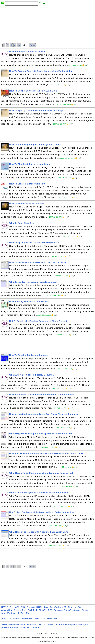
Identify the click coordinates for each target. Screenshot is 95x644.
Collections (27, 619)
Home (4, 619)
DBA (23, 607)
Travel (22, 627)
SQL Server (74, 610)
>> (19, 45)
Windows (11, 613)
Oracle (17, 610)
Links (79, 624)
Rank (32, 45)
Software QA (60, 610)
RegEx (72, 624)
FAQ (29, 627)
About (16, 619)
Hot (10, 619)
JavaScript (55, 607)
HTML (39, 607)
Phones (14, 627)
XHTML (21, 613)
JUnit (71, 607)
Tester (4, 624)
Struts (85, 610)
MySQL (78, 607)
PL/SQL (43, 610)
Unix (3, 613)
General (31, 607)
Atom (49, 619)
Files (51, 624)
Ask (55, 619)
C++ (12, 607)
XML (29, 613)
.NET (3, 607)
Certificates (61, 624)
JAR (39, 624)
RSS (50, 610)
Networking (7, 610)
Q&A (86, 624)
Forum (36, 627)
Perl (24, 610)
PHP (35, 610)
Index (37, 619)
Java (46, 607)
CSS (17, 607)
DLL (45, 624)
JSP (64, 607)
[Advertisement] (47, 24)
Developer (14, 624)
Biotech (5, 627)
